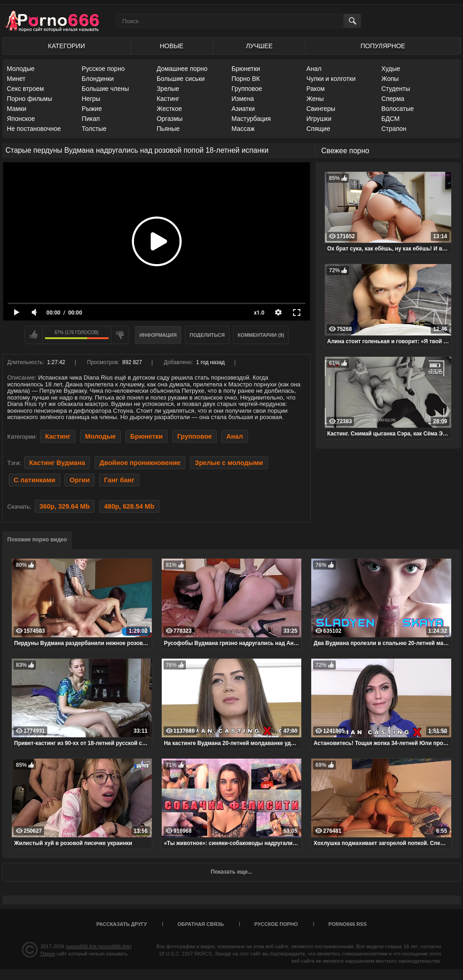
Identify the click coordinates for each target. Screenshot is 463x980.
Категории (67, 46)
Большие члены (105, 89)
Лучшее (259, 46)
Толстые (94, 129)
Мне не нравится (120, 335)
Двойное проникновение (140, 463)
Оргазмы (170, 119)
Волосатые (398, 109)
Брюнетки (246, 69)
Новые (172, 46)
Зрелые (168, 89)
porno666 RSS (348, 924)
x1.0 (259, 313)
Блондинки (98, 79)
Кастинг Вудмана (57, 463)
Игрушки (319, 119)
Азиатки (243, 109)
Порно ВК (246, 79)
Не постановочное (34, 129)
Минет (16, 79)
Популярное (383, 46)
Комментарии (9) (261, 335)
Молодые (21, 69)
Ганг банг (119, 480)
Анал (314, 69)
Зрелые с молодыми (229, 463)
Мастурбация (251, 119)
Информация (158, 335)
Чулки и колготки (331, 79)
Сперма (393, 99)
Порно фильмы (30, 99)
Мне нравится (34, 335)
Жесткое (169, 109)
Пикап (91, 119)
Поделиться (207, 335)
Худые (391, 69)
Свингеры (321, 109)
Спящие (318, 129)
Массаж (243, 129)
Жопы (390, 79)
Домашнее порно (182, 69)
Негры (91, 99)
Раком (315, 89)
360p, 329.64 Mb (65, 506)
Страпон (394, 129)
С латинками (35, 480)
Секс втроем (25, 89)
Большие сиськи (181, 79)
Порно (48, 954)
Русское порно (103, 69)
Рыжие (92, 109)
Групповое (246, 89)
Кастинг (168, 99)
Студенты (396, 89)
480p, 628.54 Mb (129, 506)
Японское (21, 119)
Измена (242, 99)
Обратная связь (201, 924)
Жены (315, 99)
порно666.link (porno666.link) (99, 946)
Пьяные (168, 129)
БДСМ (390, 119)
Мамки (17, 109)
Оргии (80, 480)
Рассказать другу (122, 924)
